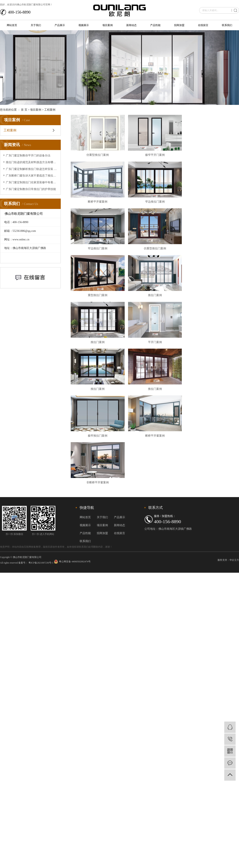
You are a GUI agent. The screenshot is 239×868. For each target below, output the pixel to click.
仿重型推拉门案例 (98, 156)
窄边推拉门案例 (157, 204)
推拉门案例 (157, 300)
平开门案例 (157, 348)
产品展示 (60, 25)
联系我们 (227, 25)
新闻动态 (131, 25)
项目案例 (108, 25)
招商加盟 (179, 25)
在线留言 (203, 25)
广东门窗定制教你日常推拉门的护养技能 (31, 189)
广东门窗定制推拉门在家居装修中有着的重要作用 (32, 182)
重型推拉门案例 (98, 300)
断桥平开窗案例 (98, 204)
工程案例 (50, 110)
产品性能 (155, 25)
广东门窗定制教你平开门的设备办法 (28, 156)
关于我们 (36, 25)
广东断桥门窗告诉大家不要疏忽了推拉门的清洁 (32, 176)
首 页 (24, 110)
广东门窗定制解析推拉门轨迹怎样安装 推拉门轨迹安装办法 (32, 169)
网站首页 (12, 25)
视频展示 (84, 25)
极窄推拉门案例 (98, 443)
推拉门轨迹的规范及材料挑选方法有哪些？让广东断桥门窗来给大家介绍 (32, 162)
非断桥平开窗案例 (98, 491)
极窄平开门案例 (157, 156)
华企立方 (234, 569)
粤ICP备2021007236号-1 (41, 572)
